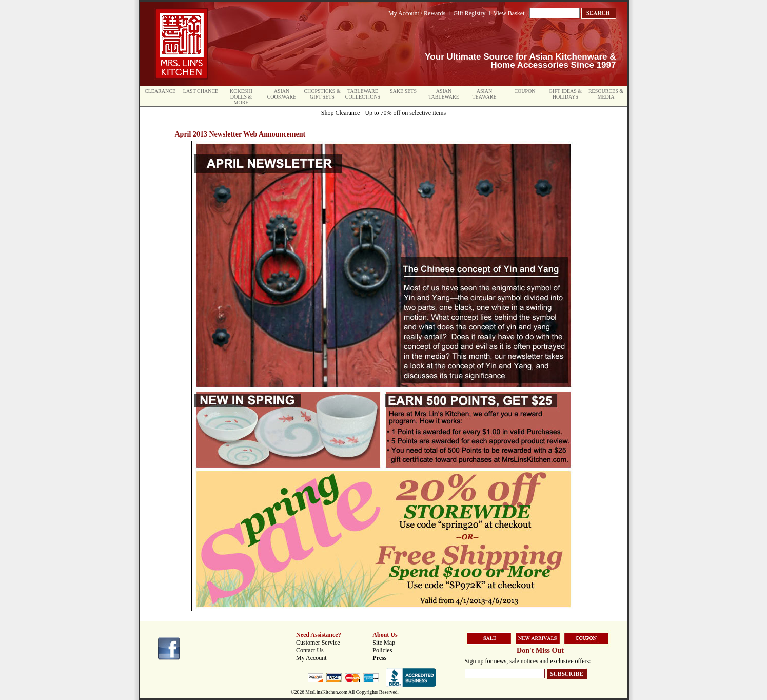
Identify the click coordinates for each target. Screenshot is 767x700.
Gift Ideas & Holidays (565, 94)
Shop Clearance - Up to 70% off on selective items (383, 113)
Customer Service (318, 643)
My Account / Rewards (417, 13)
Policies (382, 650)
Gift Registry (469, 13)
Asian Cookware (282, 94)
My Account (311, 658)
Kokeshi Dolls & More (241, 97)
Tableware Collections (363, 94)
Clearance (160, 91)
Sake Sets (403, 91)
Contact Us (310, 650)
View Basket (509, 13)
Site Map (384, 643)
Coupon (525, 91)
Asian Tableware (444, 94)
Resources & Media (606, 94)
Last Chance (201, 91)
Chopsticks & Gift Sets (322, 94)
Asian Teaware (485, 94)
